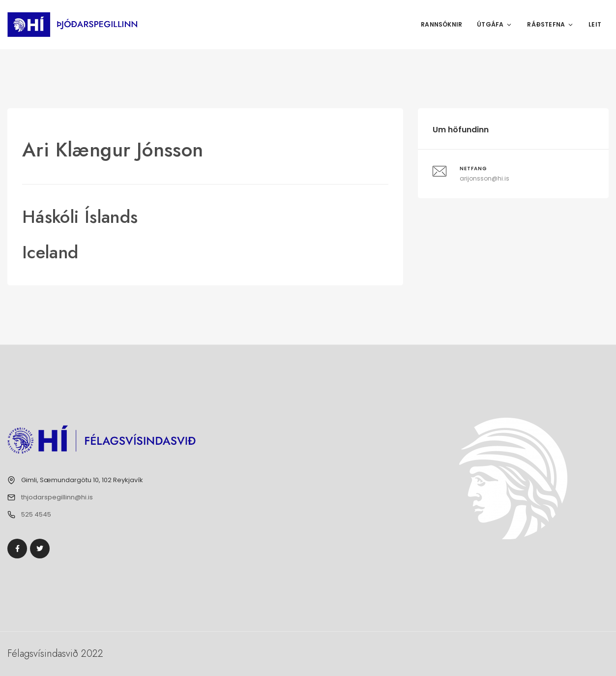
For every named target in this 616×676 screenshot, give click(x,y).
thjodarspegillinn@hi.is (57, 497)
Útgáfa (495, 24)
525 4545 (36, 514)
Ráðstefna (550, 24)
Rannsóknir (441, 24)
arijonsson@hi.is (484, 178)
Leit (595, 24)
